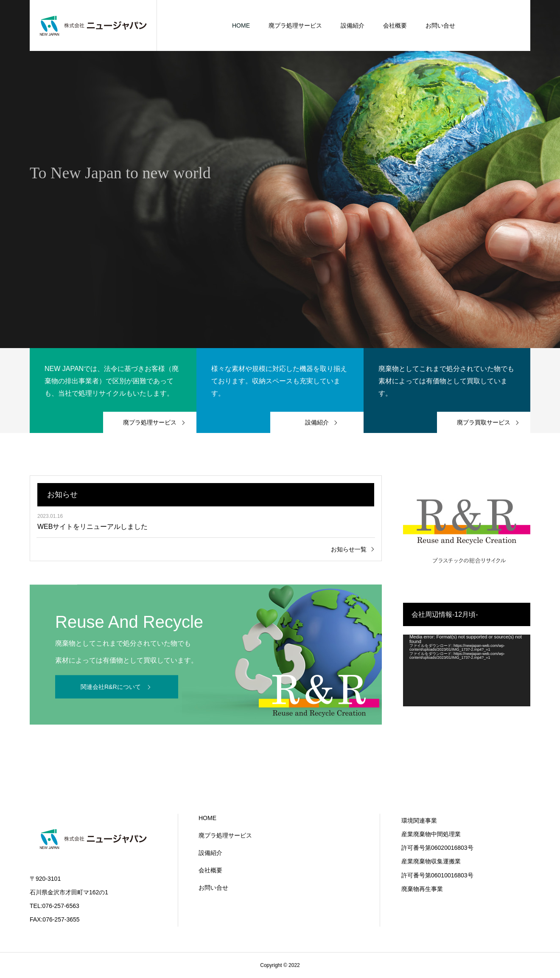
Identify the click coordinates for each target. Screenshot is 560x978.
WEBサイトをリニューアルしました (92, 527)
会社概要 (395, 25)
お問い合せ (440, 25)
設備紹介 (353, 25)
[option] (280, 174)
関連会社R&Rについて (111, 686)
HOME (241, 25)
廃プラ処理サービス (295, 25)
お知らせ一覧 (349, 549)
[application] (467, 670)
